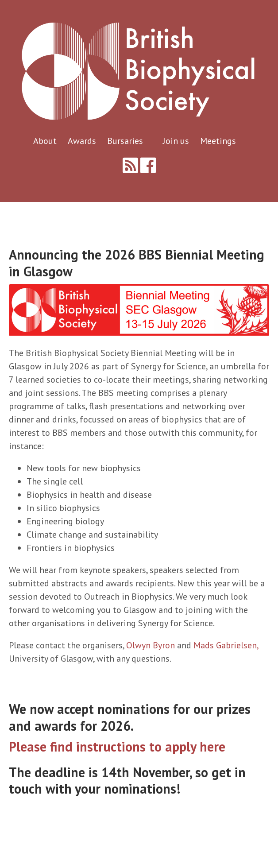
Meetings (218, 141)
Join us (177, 141)
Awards (83, 141)
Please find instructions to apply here (117, 746)
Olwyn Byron (151, 645)
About (46, 141)
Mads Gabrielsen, (226, 645)
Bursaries (126, 141)
